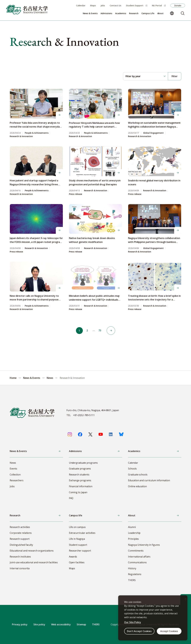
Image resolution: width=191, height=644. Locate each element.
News (50, 378)
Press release (76, 194)
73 (100, 331)
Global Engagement (153, 133)
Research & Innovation (21, 136)
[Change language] (172, 13)
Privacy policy (20, 624)
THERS (96, 624)
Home (13, 378)
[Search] (183, 13)
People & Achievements (37, 133)
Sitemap (81, 624)
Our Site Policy (133, 622)
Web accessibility (61, 624)
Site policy (39, 624)
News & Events (32, 378)
